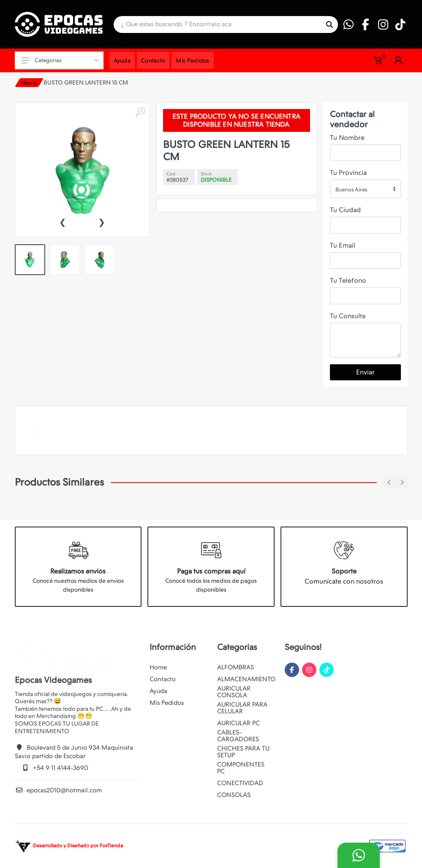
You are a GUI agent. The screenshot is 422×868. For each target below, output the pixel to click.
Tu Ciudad (345, 210)
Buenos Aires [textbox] (351, 190)
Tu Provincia (348, 173)
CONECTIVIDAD (240, 783)
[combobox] (365, 189)
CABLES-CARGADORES (238, 736)
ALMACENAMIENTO (246, 679)
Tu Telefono (348, 280)
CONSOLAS (234, 795)
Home (29, 83)
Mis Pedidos (167, 703)
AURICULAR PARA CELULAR (242, 708)
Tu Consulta (348, 316)
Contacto (163, 679)
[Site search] (217, 25)
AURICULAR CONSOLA (234, 692)
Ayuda (158, 691)
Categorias (60, 60)
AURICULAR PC (238, 723)
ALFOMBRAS (236, 667)
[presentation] (63, 221)
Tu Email (343, 245)
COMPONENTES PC (241, 768)
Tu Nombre (347, 138)
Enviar (365, 372)
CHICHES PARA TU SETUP (243, 752)
